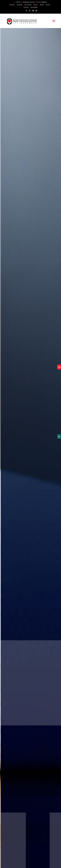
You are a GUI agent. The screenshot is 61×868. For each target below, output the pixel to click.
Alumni (36, 5)
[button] (54, 21)
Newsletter (34, 7)
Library (48, 5)
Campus (12, 5)
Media (42, 5)
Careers (26, 7)
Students (19, 5)
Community (28, 5)
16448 (17, 2)
